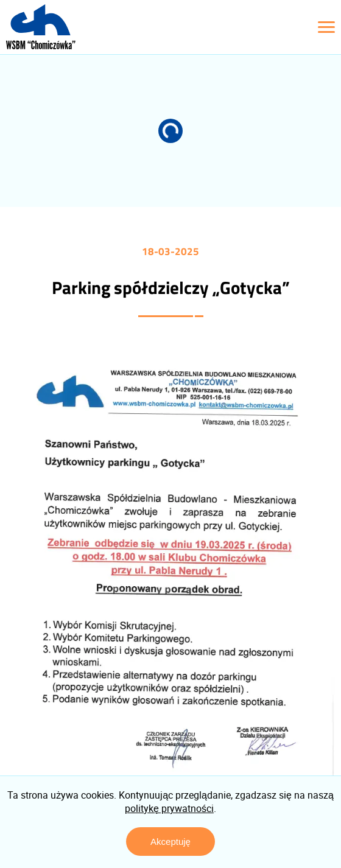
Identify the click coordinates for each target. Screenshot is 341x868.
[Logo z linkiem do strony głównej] (41, 27)
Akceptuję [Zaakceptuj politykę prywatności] (170, 842)
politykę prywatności (169, 808)
